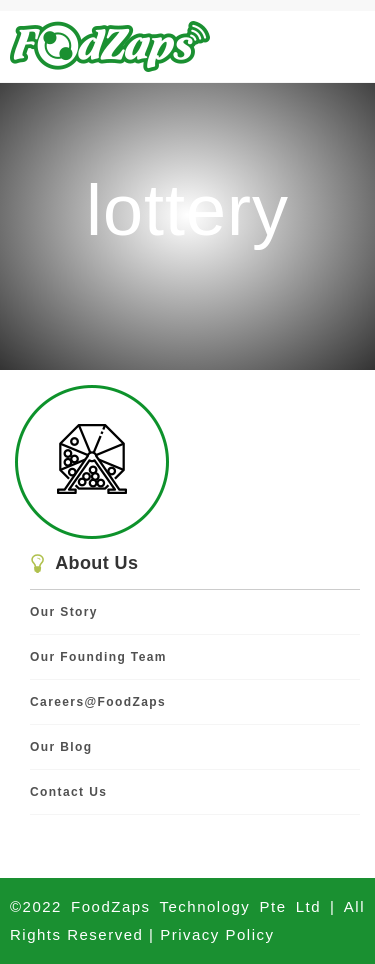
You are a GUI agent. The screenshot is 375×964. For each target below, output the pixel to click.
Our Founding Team (98, 657)
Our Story (64, 612)
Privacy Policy (217, 934)
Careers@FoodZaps (98, 702)
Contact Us (68, 792)
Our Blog (61, 747)
